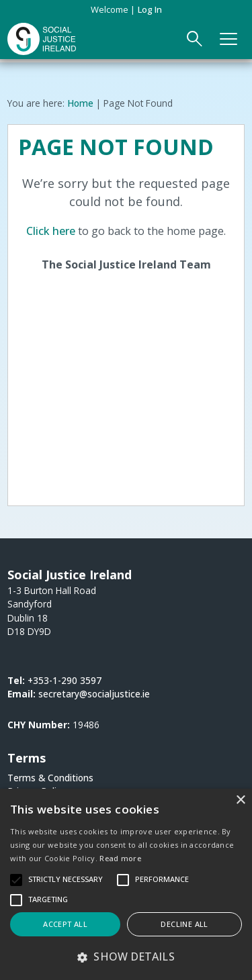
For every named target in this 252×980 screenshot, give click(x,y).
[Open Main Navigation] (229, 39)
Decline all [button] (184, 924)
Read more (120, 858)
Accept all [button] (65, 924)
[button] (126, 957)
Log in (150, 9)
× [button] (240, 800)
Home (80, 103)
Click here (51, 231)
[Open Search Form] (195, 39)
